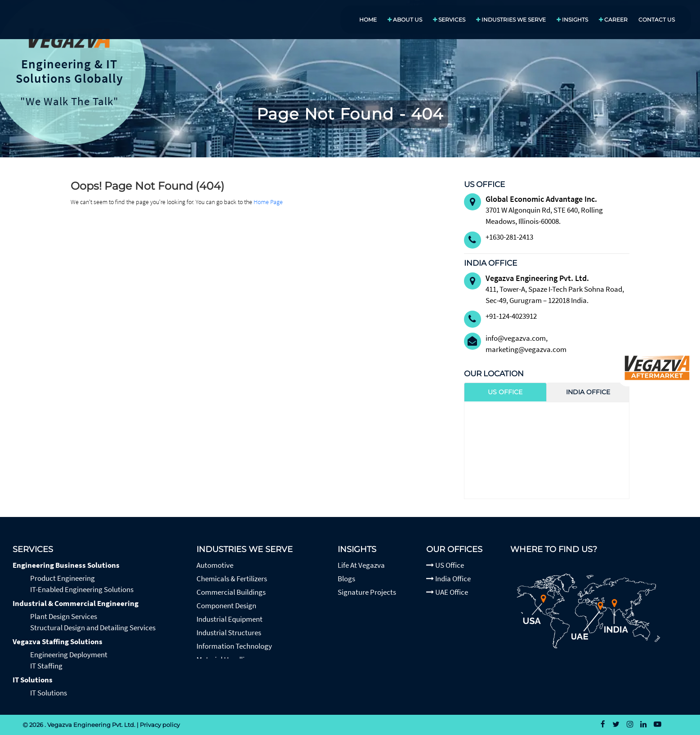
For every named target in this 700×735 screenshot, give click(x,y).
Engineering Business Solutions (66, 565)
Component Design (226, 606)
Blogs (346, 579)
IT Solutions (33, 680)
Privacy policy (160, 725)
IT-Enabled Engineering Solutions (82, 589)
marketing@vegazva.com (526, 349)
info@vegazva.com (516, 338)
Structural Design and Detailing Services (93, 628)
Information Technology (234, 646)
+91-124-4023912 (511, 316)
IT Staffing (46, 666)
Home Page (268, 202)
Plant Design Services (64, 616)
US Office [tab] (505, 392)
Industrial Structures (229, 633)
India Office (448, 579)
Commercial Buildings (231, 592)
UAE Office (447, 592)
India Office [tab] (588, 392)
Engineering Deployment (69, 655)
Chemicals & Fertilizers (232, 579)
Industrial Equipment (230, 619)
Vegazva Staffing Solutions (58, 641)
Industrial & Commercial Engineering (76, 603)
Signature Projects (367, 592)
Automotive (215, 565)
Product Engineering (62, 578)
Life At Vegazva (361, 565)
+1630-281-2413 (509, 237)
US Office (445, 565)
